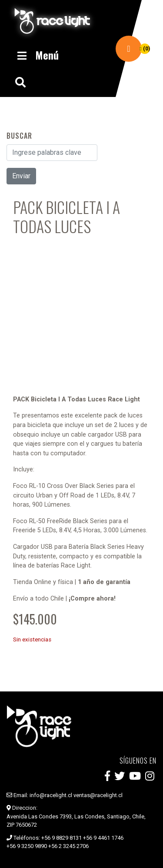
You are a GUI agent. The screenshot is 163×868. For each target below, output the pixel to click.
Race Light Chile (52, 21)
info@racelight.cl (51, 795)
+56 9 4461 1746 (103, 838)
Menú (37, 55)
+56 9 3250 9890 (27, 846)
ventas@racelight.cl (98, 795)
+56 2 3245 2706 (68, 846)
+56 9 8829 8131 (62, 838)
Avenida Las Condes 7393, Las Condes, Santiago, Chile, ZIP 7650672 (76, 821)
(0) (145, 49)
